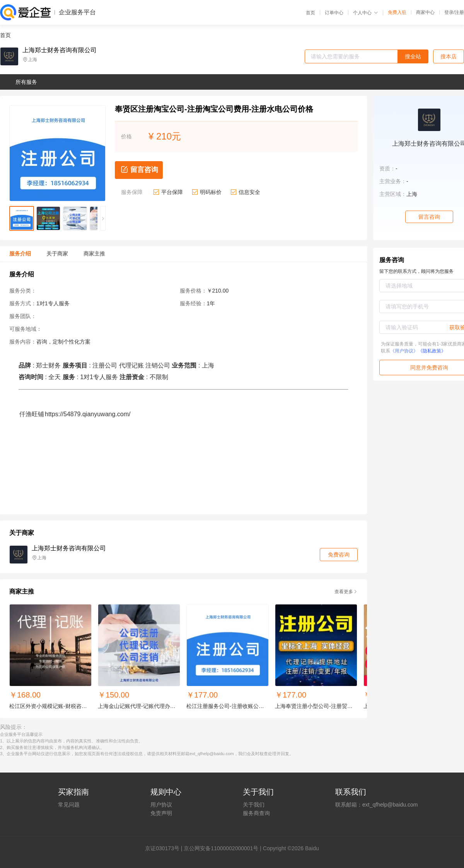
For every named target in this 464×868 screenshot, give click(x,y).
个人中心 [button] (366, 13)
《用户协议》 (404, 351)
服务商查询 (256, 813)
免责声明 (161, 813)
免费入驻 (397, 12)
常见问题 (69, 805)
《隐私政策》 (432, 351)
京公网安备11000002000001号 (221, 848)
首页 (310, 13)
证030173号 (165, 848)
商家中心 (425, 12)
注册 (459, 12)
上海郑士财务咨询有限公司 (60, 50)
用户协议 (161, 805)
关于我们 (254, 805)
